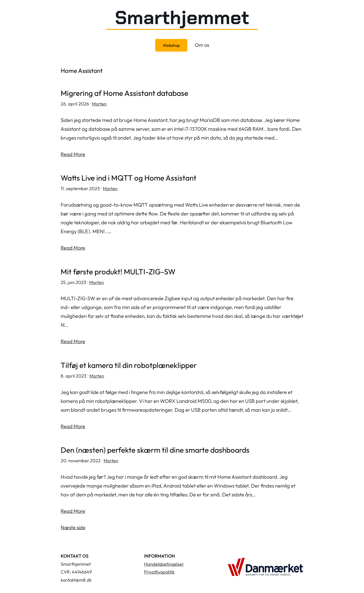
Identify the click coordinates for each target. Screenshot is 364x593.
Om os (202, 45)
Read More (73, 154)
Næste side (73, 526)
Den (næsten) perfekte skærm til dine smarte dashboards (156, 449)
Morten (99, 104)
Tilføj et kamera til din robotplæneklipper (129, 365)
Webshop (171, 45)
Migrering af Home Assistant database (125, 93)
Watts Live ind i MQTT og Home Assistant (129, 178)
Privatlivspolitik (159, 571)
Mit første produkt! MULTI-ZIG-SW (119, 271)
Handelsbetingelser (164, 563)
